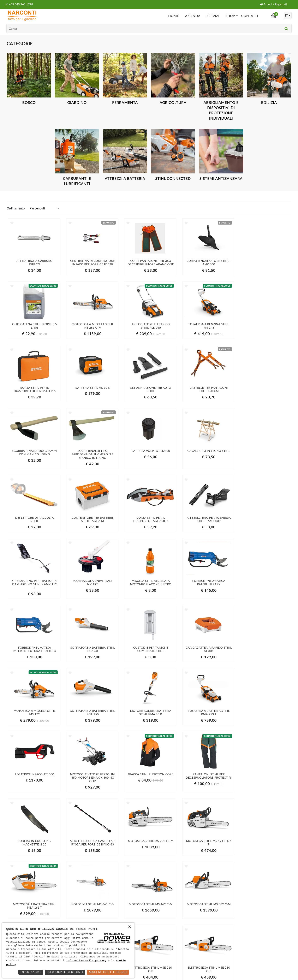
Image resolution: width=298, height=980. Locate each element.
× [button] (130, 927)
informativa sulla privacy (86, 961)
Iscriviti (246, 915)
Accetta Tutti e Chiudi (108, 972)
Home (174, 15)
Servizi (213, 15)
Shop (232, 15)
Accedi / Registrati (273, 4)
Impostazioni (31, 972)
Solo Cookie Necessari (65, 972)
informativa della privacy (228, 924)
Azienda (193, 15)
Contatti (250, 15)
